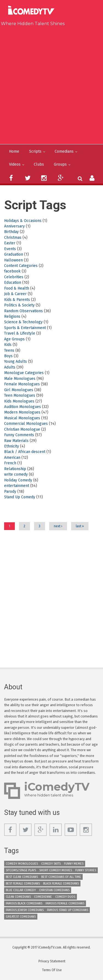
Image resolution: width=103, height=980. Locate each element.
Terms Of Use (52, 970)
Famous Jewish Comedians (25, 910)
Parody (10, 492)
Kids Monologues (19, 401)
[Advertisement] (51, 84)
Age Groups (14, 339)
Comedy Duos (65, 897)
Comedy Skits (51, 864)
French (10, 463)
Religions (12, 316)
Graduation (14, 254)
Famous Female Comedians (65, 903)
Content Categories (21, 266)
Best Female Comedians (23, 884)
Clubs (39, 164)
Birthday (11, 232)
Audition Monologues (23, 407)
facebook (12, 271)
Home (14, 151)
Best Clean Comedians (22, 877)
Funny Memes (74, 864)
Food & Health (17, 288)
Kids (8, 345)
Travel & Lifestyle (20, 333)
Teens (9, 350)
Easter (10, 243)
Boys (8, 356)
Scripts (35, 151)
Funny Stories (86, 870)
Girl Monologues (19, 390)
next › (58, 526)
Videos (15, 164)
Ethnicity (12, 446)
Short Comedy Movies (56, 870)
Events (10, 249)
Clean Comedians (18, 897)
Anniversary (14, 226)
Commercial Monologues (26, 424)
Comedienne (43, 897)
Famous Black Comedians (24, 903)
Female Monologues (22, 384)
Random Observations (23, 311)
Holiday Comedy (18, 480)
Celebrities (14, 277)
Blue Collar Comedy (21, 890)
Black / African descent (25, 452)
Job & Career (15, 294)
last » (80, 526)
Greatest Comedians (21, 917)
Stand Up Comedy (20, 497)
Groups (60, 164)
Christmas (13, 238)
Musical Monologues (22, 418)
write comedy (16, 474)
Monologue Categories (24, 373)
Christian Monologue (22, 429)
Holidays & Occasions (23, 221)
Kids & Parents (17, 300)
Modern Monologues (22, 412)
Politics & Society (19, 305)
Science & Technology (23, 322)
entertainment (17, 486)
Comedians (64, 151)
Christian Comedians (54, 890)
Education (13, 283)
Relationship (15, 469)
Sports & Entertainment (25, 328)
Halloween (13, 260)
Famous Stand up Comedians (68, 910)
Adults (10, 367)
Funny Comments (19, 435)
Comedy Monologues (22, 864)
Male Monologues (20, 379)
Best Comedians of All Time (61, 877)
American (12, 458)
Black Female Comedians (61, 884)
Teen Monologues (20, 395)
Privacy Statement (52, 961)
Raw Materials (16, 441)
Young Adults (16, 361)
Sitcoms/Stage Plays (21, 870)
